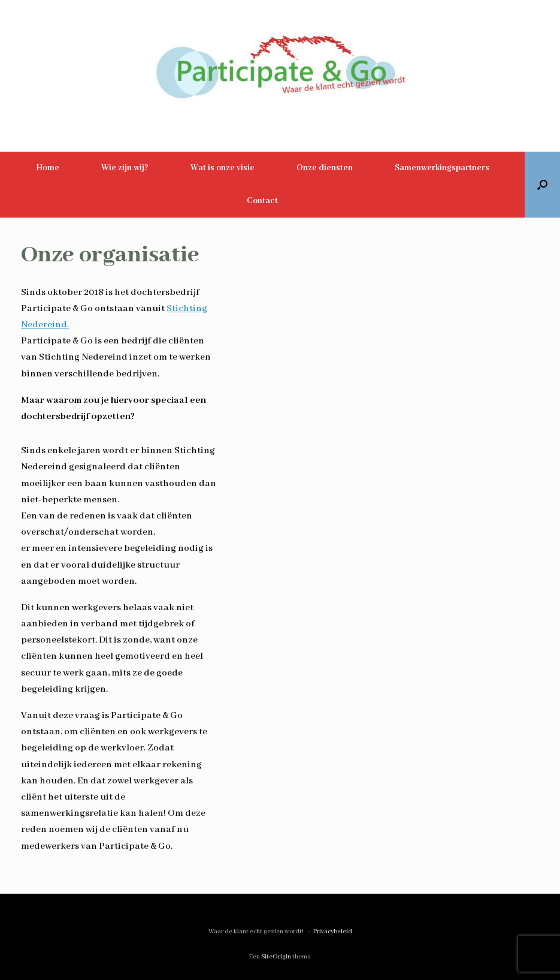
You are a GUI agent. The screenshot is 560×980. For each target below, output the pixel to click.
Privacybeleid (333, 931)
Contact (262, 201)
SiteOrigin (276, 957)
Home (48, 168)
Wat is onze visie (223, 168)
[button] (542, 185)
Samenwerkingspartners (442, 168)
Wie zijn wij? (125, 168)
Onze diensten (325, 168)
